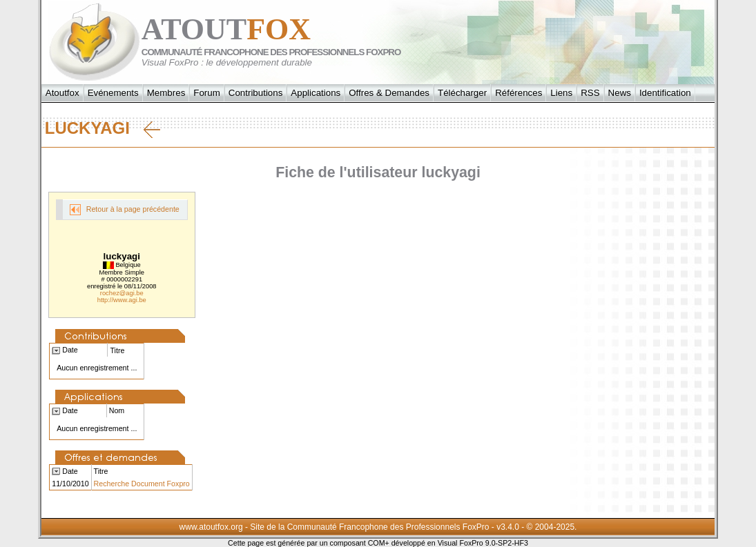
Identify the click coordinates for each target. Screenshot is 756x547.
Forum (207, 93)
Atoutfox (62, 93)
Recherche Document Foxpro (142, 484)
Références (518, 93)
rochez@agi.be (122, 293)
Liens (561, 93)
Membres (166, 93)
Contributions (256, 93)
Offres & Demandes (389, 93)
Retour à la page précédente (125, 210)
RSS (590, 93)
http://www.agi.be (122, 300)
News (620, 93)
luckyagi (103, 128)
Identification (665, 93)
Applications (316, 93)
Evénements (113, 93)
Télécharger (462, 93)
